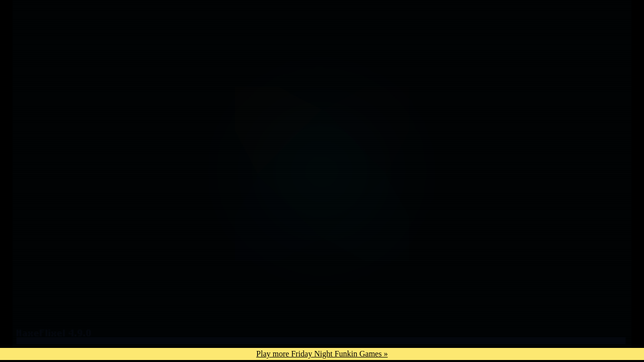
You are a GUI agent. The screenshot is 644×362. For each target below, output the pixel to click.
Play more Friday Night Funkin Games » (322, 354)
